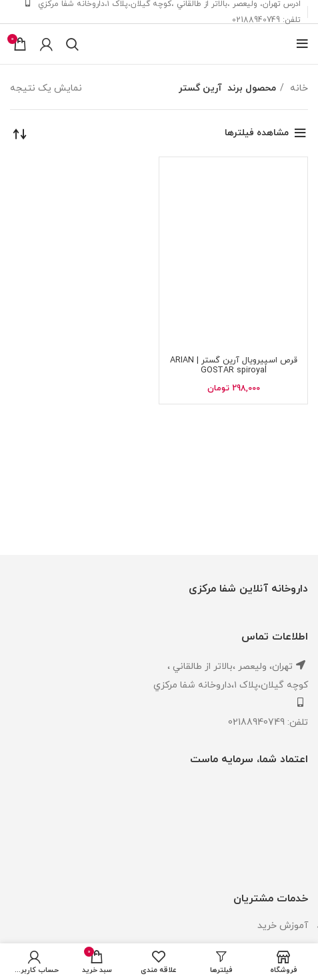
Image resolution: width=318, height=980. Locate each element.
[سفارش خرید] (20, 133)
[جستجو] (72, 44)
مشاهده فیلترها (257, 133)
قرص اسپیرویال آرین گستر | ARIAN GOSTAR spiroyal (234, 365)
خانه (298, 88)
